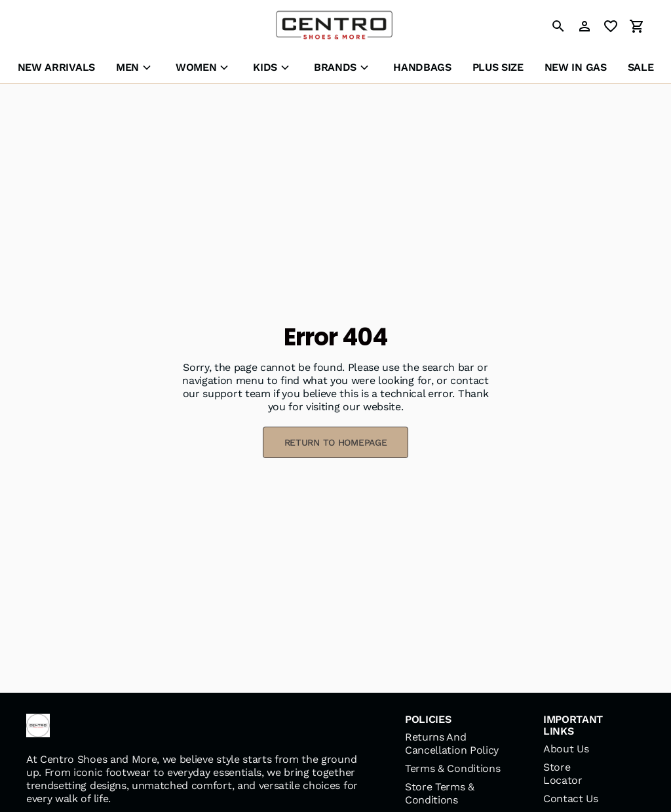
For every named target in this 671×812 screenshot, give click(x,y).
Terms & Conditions (452, 768)
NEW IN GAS (576, 67)
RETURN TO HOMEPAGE (336, 442)
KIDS (265, 67)
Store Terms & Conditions (440, 793)
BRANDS (335, 67)
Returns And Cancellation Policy (452, 744)
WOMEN (196, 67)
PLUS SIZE (498, 67)
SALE (641, 67)
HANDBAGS (422, 67)
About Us (566, 749)
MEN (127, 67)
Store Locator (563, 774)
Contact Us (571, 799)
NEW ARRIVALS (56, 67)
